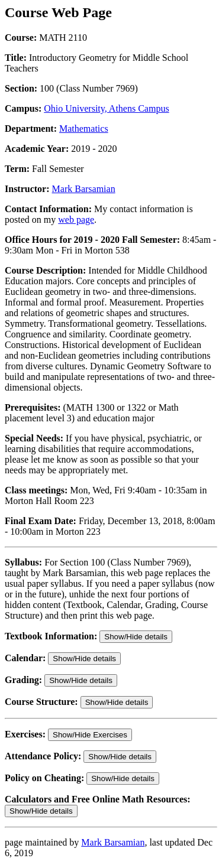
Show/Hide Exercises (90, 735)
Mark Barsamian (84, 189)
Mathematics (84, 129)
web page (76, 220)
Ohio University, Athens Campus (106, 108)
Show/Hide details (136, 637)
